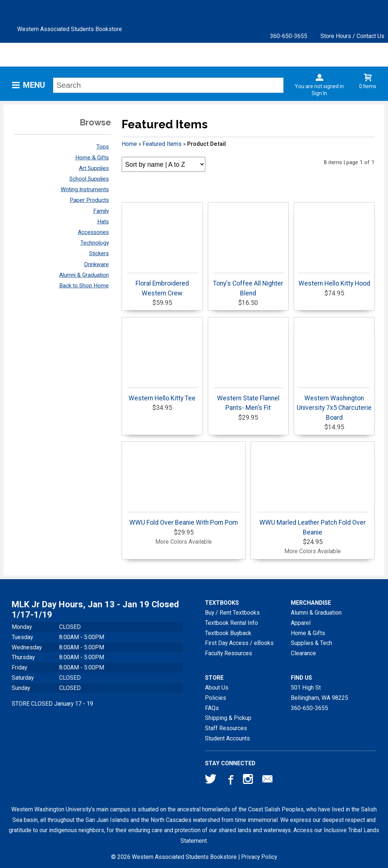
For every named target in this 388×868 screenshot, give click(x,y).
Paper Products (89, 200)
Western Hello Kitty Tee (162, 395)
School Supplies (89, 179)
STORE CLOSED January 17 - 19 (52, 704)
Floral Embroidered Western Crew (162, 285)
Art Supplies (94, 168)
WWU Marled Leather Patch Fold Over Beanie (313, 524)
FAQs (212, 708)
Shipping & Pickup (228, 718)
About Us (217, 688)
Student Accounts (227, 738)
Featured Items (162, 144)
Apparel (301, 623)
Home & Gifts (92, 158)
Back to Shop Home (84, 286)
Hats (103, 222)
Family (101, 211)
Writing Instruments (85, 189)
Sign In (319, 93)
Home (129, 144)
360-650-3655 (289, 36)
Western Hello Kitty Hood (334, 280)
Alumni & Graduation (84, 275)
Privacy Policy (259, 857)
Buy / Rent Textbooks (232, 613)
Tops (103, 147)
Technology (95, 243)
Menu (34, 85)
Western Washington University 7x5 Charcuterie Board (334, 404)
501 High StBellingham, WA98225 (319, 693)
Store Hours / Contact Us (352, 36)
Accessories (93, 232)
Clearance (303, 653)
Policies (216, 698)
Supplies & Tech (311, 643)
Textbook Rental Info (231, 623)
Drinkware (96, 264)
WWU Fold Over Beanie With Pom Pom (184, 519)
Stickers (99, 253)
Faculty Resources (229, 653)
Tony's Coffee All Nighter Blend (248, 285)
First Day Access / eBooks (239, 643)
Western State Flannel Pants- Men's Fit (248, 399)
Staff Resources (226, 728)
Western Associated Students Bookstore (70, 29)
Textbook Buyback (228, 633)
